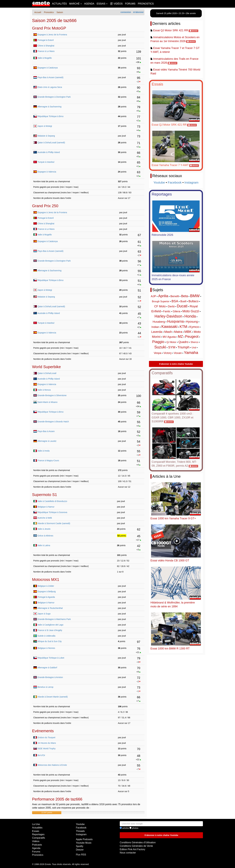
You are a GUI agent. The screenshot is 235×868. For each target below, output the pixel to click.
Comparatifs (162, 373)
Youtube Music (84, 843)
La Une (36, 824)
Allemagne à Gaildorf (47, 668)
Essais (157, 84)
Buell (183, 301)
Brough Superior (161, 301)
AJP (153, 296)
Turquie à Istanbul (46, 162)
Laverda (157, 332)
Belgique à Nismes (46, 648)
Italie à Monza (44, 390)
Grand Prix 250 (45, 206)
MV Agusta (169, 337)
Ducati (182, 306)
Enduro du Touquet (46, 737)
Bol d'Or (41, 755)
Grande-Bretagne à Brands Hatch (53, 422)
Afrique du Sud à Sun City (50, 641)
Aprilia (163, 296)
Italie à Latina (44, 545)
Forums (130, 4)
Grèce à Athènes (45, 536)
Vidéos (36, 841)
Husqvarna (175, 321)
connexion (126, 12)
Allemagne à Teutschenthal (50, 608)
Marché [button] (76, 4)
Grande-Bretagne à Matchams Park (54, 619)
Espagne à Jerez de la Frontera (52, 35)
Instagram (191, 182)
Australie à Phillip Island (49, 152)
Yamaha (191, 353)
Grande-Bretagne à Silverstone (52, 395)
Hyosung (192, 322)
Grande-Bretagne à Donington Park (54, 97)
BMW (195, 296)
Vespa (158, 353)
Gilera (176, 311)
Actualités (59, 4)
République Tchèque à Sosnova (52, 512)
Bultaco (194, 301)
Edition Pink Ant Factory (132, 849)
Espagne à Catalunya (48, 68)
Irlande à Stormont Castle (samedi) (54, 523)
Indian (155, 327)
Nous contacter (128, 853)
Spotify (80, 846)
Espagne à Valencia (47, 172)
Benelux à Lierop (45, 687)
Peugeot (192, 336)
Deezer (80, 850)
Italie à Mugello (45, 58)
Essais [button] (102, 4)
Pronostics (146, 4)
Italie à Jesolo (44, 529)
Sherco (194, 342)
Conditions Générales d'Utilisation (138, 842)
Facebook (175, 182)
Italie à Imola (44, 451)
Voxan (178, 353)
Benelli (175, 296)
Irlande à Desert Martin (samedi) (53, 697)
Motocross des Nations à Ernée (52, 765)
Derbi (171, 306)
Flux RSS (81, 855)
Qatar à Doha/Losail (47, 373)
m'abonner (138, 12)
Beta (184, 296)
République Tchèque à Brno (51, 116)
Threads (80, 831)
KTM (183, 327)
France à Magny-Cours (48, 460)
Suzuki (160, 347)
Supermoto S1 (45, 495)
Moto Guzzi (191, 311)
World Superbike (46, 367)
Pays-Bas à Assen (46, 431)
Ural (194, 348)
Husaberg (159, 322)
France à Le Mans (46, 51)
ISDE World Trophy (47, 749)
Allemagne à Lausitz (47, 441)
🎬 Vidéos (116, 4)
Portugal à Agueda (46, 597)
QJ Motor (171, 342)
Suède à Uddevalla (46, 636)
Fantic (167, 311)
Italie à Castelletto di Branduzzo (52, 501)
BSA (175, 301)
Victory (168, 353)
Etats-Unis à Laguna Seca (50, 87)
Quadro (183, 342)
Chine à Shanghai (46, 46)
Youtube (159, 182)
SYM (172, 347)
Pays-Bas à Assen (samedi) (51, 77)
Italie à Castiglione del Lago (51, 625)
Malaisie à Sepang (46, 136)
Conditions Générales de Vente (136, 846)
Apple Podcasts (84, 839)
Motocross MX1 (46, 580)
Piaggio (158, 342)
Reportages (162, 194)
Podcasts (37, 845)
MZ (180, 337)
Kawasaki (169, 327)
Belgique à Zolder (46, 586)
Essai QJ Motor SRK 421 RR (171, 30)
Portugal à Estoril (46, 40)
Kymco (194, 327)
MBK (188, 332)
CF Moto (160, 306)
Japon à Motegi (45, 126)
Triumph (183, 347)
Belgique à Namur (46, 507)
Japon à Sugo (44, 614)
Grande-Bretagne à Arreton (50, 677)
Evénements (43, 731)
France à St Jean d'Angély (50, 630)
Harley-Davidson (168, 316)
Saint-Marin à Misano (48, 402)
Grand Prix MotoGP (49, 28)
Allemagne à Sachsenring (49, 107)
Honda (190, 316)
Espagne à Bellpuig (47, 591)
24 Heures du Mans (47, 743)
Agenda (89, 4)
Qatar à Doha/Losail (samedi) (51, 143)
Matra (178, 332)
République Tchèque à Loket (51, 658)
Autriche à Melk (45, 518)
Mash (168, 332)
